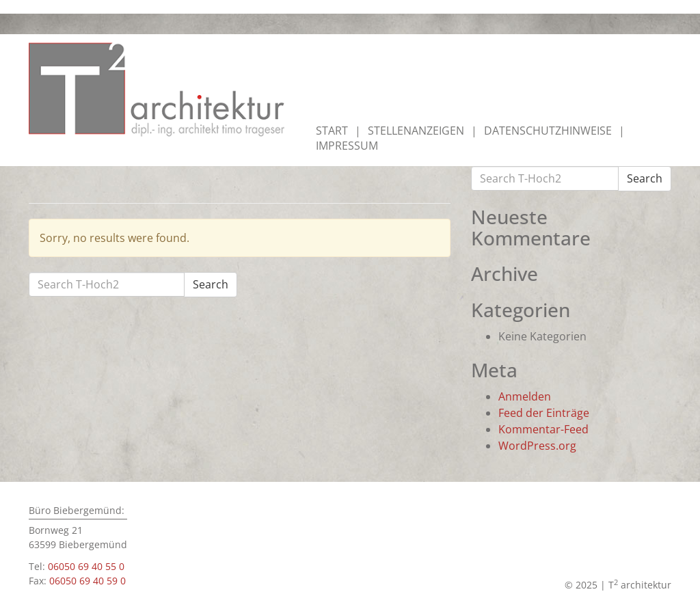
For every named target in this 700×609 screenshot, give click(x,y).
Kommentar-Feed (543, 429)
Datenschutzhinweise (548, 131)
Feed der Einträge (544, 413)
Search (211, 284)
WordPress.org (537, 446)
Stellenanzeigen (416, 131)
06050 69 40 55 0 (86, 566)
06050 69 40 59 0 (87, 581)
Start (332, 131)
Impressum (347, 146)
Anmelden (525, 396)
